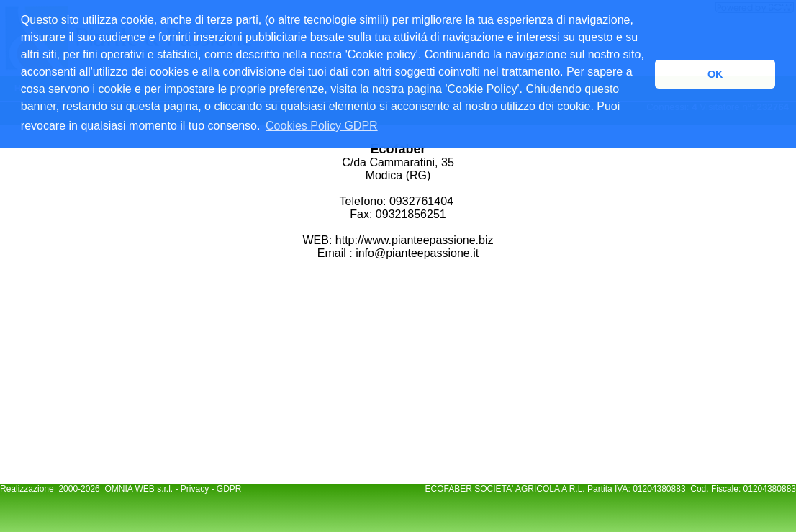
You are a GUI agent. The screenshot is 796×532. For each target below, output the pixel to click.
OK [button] (715, 74)
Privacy (195, 489)
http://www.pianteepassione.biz (412, 240)
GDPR (229, 489)
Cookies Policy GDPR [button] (322, 126)
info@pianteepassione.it (417, 253)
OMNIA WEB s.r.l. (140, 489)
